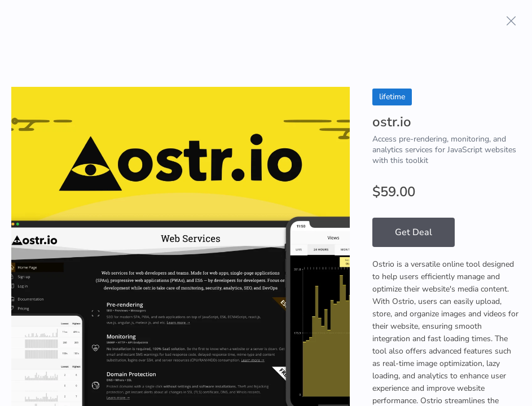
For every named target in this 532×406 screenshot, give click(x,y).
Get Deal (414, 232)
